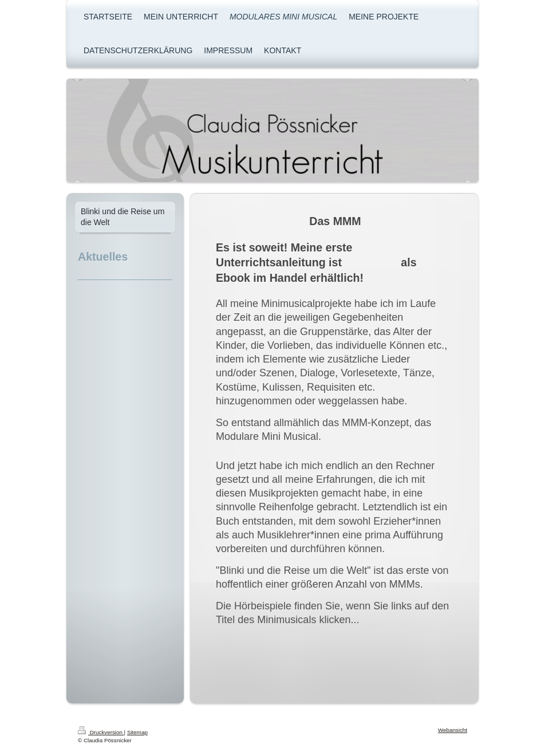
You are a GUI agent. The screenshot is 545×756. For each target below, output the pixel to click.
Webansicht (453, 730)
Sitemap (137, 732)
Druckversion (101, 732)
